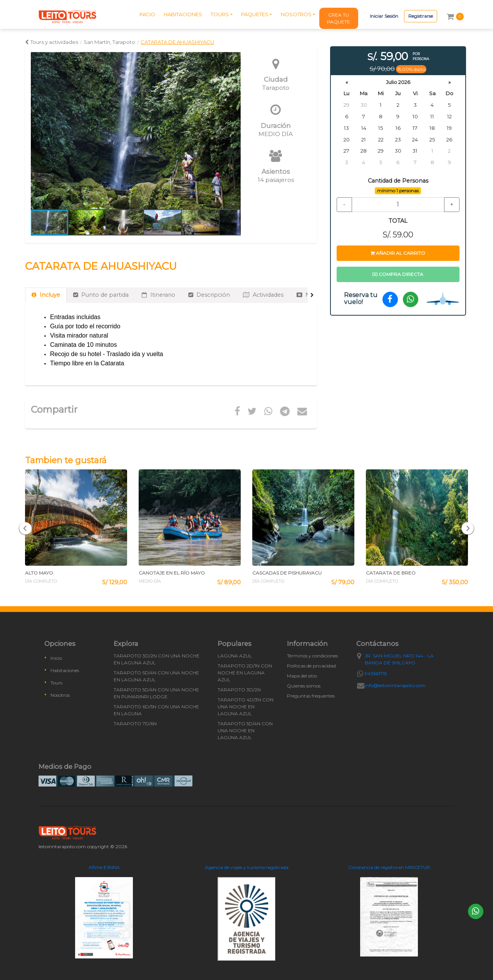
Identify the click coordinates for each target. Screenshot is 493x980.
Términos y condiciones (312, 656)
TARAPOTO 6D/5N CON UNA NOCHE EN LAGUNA (156, 710)
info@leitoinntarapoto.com (395, 685)
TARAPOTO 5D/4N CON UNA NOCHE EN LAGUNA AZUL (156, 676)
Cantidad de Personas (398, 181)
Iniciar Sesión (384, 16)
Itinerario (158, 295)
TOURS (220, 14)
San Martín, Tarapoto (109, 42)
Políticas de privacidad (311, 666)
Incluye (46, 295)
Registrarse (421, 16)
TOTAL (398, 221)
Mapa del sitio (302, 676)
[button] (234, 131)
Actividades (263, 295)
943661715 (376, 673)
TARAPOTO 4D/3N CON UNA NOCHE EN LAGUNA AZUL (246, 707)
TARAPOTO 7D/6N (135, 724)
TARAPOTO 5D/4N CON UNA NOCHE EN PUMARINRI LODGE (156, 693)
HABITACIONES (183, 14)
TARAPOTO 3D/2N (239, 690)
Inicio (56, 658)
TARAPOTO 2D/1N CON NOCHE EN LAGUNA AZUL (245, 673)
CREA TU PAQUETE (339, 18)
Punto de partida (101, 295)
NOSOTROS (296, 14)
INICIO (147, 14)
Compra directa (398, 274)
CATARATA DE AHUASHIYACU (177, 42)
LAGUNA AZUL (235, 656)
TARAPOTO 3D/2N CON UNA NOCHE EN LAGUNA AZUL (157, 659)
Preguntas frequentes (311, 696)
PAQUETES (255, 14)
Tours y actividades (52, 42)
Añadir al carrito (398, 253)
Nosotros (60, 695)
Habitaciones (65, 670)
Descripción (209, 295)
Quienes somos (304, 686)
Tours (56, 683)
